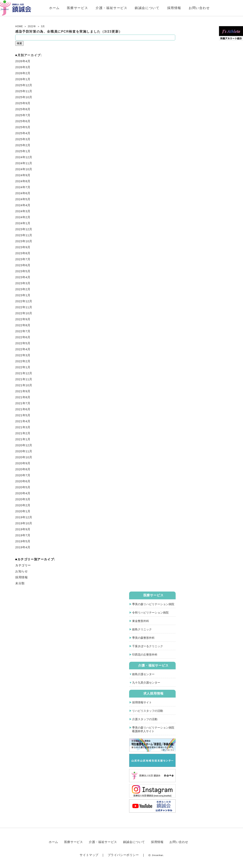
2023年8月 (23, 253)
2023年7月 (23, 259)
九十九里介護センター (146, 683)
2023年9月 (23, 247)
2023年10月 (24, 241)
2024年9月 (23, 175)
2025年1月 (23, 151)
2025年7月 (23, 115)
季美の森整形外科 (143, 638)
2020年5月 (23, 487)
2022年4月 (23, 349)
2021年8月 (23, 397)
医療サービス (94, 8)
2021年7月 (23, 403)
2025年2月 (23, 145)
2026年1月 (23, 79)
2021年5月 (23, 415)
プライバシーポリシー (123, 855)
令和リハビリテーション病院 (150, 613)
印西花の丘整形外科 (145, 655)
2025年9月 (23, 103)
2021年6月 (23, 409)
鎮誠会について (164, 8)
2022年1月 (23, 367)
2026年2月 (23, 73)
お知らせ (21, 571)
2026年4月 (23, 61)
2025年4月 (23, 133)
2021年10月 (24, 385)
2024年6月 (23, 193)
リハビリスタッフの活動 (148, 711)
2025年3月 (23, 139)
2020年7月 (23, 475)
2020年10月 (24, 457)
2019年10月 (24, 523)
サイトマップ (89, 855)
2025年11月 (24, 91)
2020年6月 (23, 481)
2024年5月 (23, 199)
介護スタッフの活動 (145, 719)
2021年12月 (24, 373)
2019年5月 (23, 541)
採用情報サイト (142, 702)
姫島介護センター (143, 674)
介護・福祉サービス (128, 8)
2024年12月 (24, 157)
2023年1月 (23, 295)
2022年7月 (23, 331)
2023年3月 (23, 283)
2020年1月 (23, 511)
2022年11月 (24, 307)
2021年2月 (23, 433)
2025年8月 (23, 109)
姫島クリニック (142, 629)
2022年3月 (23, 355)
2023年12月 (24, 229)
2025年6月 (23, 121)
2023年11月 (24, 235)
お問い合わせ (216, 8)
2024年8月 (23, 181)
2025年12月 (24, 85)
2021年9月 (23, 391)
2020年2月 (23, 505)
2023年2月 (23, 289)
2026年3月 (23, 67)
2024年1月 (23, 223)
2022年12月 (24, 301)
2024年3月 (23, 211)
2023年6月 (23, 265)
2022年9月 (23, 319)
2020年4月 (23, 493)
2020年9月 (23, 463)
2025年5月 (23, 127)
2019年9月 (23, 529)
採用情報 (191, 8)
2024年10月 (24, 169)
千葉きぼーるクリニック (148, 646)
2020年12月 (24, 445)
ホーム (71, 8)
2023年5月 (23, 271)
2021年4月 (23, 421)
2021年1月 (23, 439)
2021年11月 (24, 379)
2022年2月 (23, 361)
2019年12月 (24, 517)
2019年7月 (23, 535)
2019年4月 (23, 547)
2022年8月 (23, 325)
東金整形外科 (141, 621)
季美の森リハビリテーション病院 (153, 604)
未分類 (20, 583)
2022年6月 (23, 337)
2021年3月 (23, 427)
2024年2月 (23, 217)
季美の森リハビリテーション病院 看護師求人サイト (152, 729)
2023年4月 (23, 277)
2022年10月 (24, 313)
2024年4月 (23, 205)
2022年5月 (23, 343)
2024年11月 (24, 163)
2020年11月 (24, 451)
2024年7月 (23, 187)
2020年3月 (23, 499)
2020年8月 (23, 469)
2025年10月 (24, 97)
